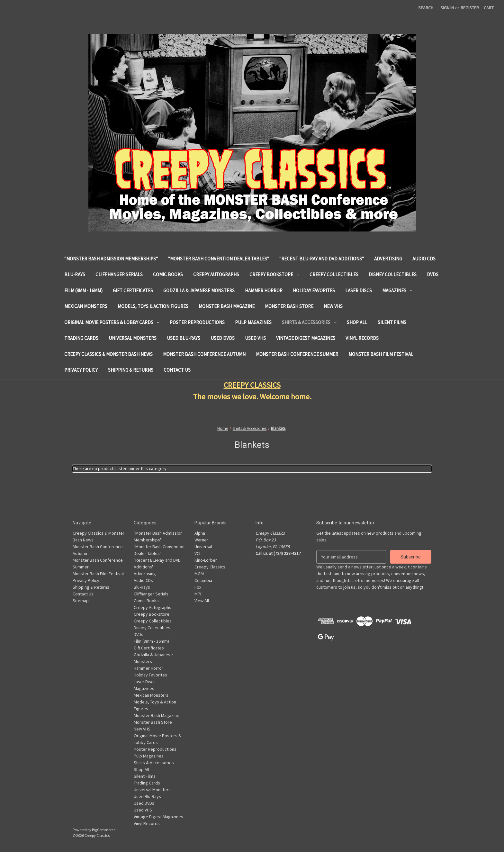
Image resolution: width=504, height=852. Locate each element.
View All (202, 601)
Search (426, 8)
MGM (199, 574)
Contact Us (177, 370)
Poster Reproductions (197, 322)
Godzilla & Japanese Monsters (199, 290)
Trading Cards (81, 338)
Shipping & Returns (131, 370)
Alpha (200, 533)
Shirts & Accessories (309, 322)
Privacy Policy (81, 370)
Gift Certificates (133, 290)
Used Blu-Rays (184, 338)
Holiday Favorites (314, 290)
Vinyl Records (362, 338)
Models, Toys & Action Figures (153, 306)
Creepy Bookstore (274, 274)
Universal (203, 547)
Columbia (203, 580)
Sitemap (81, 601)
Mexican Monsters (86, 306)
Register (470, 8)
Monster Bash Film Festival (381, 354)
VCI (197, 553)
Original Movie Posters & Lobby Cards (112, 322)
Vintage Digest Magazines (306, 338)
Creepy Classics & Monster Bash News (108, 354)
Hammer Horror (264, 290)
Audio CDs (424, 259)
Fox (198, 587)
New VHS (333, 306)
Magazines (397, 290)
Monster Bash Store (289, 306)
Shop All (357, 322)
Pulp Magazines (253, 322)
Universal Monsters (133, 338)
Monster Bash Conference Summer (297, 354)
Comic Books (168, 274)
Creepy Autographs (216, 274)
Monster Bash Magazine (227, 306)
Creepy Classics (210, 567)
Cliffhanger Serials (119, 274)
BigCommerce (104, 830)
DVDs (433, 274)
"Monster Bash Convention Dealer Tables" (219, 259)
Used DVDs (223, 338)
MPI (198, 594)
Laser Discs (359, 290)
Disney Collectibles (393, 274)
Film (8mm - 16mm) (83, 290)
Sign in (447, 8)
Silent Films (392, 322)
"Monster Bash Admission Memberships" (111, 259)
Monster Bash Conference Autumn (204, 354)
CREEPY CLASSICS (252, 385)
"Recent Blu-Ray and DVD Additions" (322, 259)
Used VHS (255, 338)
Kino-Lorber (206, 560)
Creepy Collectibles (334, 274)
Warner (201, 540)
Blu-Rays (75, 274)
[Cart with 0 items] (489, 8)
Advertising (388, 259)
